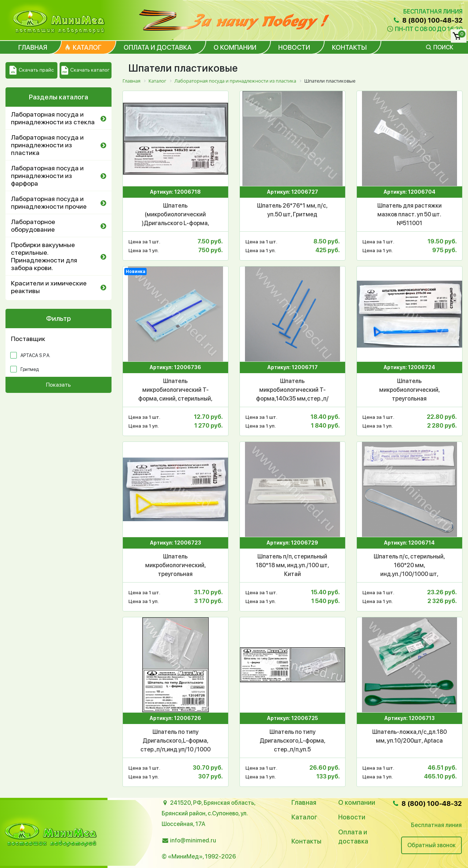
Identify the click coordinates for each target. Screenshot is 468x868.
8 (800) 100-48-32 (427, 20)
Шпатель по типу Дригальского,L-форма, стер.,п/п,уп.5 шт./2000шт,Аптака (292, 741)
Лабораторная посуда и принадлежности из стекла (53, 118)
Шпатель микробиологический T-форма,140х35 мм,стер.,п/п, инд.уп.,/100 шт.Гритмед (292, 390)
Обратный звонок (431, 845)
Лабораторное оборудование (33, 225)
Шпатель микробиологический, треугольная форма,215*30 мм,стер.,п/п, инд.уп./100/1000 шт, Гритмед (409, 390)
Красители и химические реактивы (49, 287)
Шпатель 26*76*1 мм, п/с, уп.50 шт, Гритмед (292, 210)
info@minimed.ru (193, 840)
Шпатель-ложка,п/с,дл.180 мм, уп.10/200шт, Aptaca (409, 736)
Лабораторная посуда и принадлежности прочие (49, 202)
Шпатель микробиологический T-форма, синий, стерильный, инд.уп (175, 390)
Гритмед (30, 369)
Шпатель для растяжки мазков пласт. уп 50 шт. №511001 (409, 214)
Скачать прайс (32, 70)
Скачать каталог (85, 70)
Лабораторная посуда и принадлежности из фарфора (47, 176)
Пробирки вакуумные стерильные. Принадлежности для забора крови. (44, 256)
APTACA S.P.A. (35, 355)
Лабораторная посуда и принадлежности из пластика (47, 145)
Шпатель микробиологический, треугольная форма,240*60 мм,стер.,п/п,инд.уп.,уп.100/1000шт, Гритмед (175, 566)
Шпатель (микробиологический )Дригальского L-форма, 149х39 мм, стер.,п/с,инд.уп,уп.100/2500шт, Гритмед (175, 215)
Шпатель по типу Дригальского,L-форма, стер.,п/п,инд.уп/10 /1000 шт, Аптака (175, 741)
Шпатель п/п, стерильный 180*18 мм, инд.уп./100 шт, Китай (292, 565)
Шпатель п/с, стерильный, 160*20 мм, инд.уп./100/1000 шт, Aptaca (409, 566)
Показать (58, 385)
